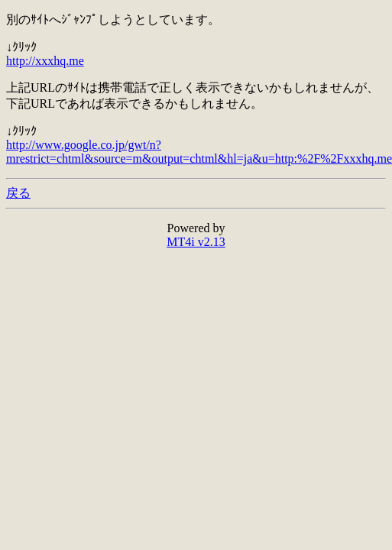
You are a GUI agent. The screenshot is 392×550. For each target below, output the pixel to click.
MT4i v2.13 (196, 242)
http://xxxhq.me (45, 61)
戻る (18, 193)
